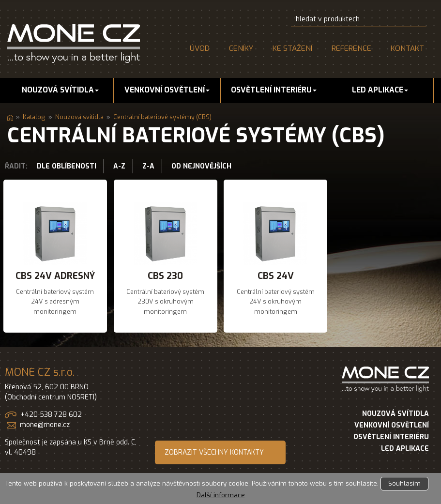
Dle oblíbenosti (67, 166)
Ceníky (241, 48)
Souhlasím (404, 483)
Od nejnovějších (201, 166)
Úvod (200, 48)
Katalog (34, 117)
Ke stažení (292, 48)
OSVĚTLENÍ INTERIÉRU (391, 437)
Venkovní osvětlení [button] (167, 90)
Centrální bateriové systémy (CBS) (162, 117)
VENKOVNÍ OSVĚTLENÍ (392, 425)
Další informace (221, 495)
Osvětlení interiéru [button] (274, 90)
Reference (351, 48)
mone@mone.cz (45, 425)
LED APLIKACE (405, 449)
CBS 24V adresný (55, 276)
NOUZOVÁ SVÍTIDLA (395, 414)
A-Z (119, 166)
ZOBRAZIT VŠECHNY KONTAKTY (214, 452)
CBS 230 (165, 276)
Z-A (148, 166)
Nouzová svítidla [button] (60, 90)
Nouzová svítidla (79, 117)
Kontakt (407, 48)
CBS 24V (276, 276)
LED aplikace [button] (380, 90)
